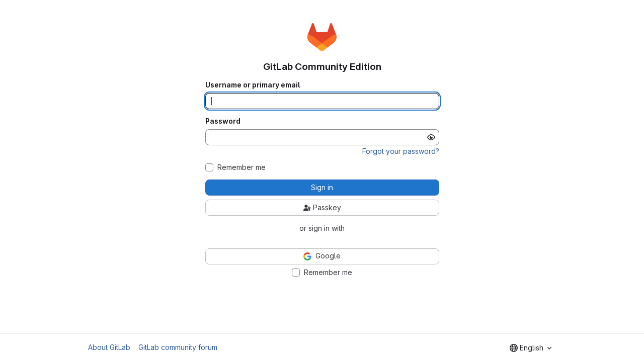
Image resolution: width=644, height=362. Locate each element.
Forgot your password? (401, 151)
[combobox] (531, 348)
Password (223, 121)
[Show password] (431, 137)
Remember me (242, 167)
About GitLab (109, 347)
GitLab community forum (178, 347)
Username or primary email (253, 85)
